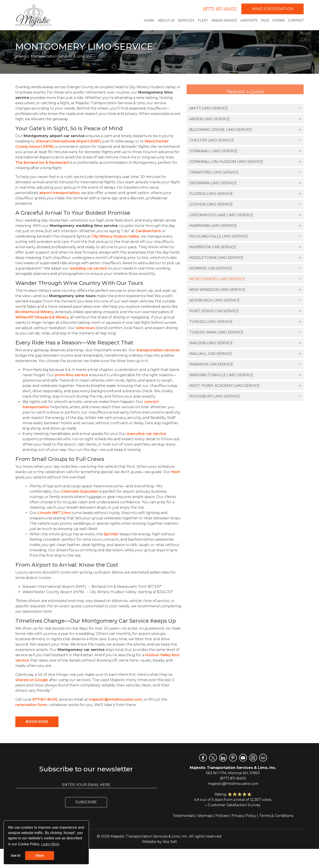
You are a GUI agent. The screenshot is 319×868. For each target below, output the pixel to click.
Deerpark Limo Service (245, 183)
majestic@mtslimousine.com (115, 699)
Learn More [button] (50, 844)
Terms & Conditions (276, 816)
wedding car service (88, 268)
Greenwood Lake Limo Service (245, 215)
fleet (176, 472)
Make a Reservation (273, 9)
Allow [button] (40, 856)
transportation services (158, 350)
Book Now (37, 722)
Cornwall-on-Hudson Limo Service (245, 162)
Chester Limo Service (245, 140)
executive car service (147, 434)
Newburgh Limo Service (245, 300)
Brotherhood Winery (34, 312)
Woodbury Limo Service (245, 396)
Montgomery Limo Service (245, 279)
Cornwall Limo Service (245, 151)
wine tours (86, 328)
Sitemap (205, 816)
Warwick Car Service (245, 364)
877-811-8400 (45, 699)
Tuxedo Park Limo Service (245, 332)
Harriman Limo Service (245, 226)
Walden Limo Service (245, 343)
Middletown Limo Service (245, 258)
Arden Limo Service (245, 119)
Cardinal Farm (148, 231)
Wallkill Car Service (245, 354)
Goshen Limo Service (245, 204)
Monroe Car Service (245, 268)
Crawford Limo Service (245, 172)
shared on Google (32, 680)
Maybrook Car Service (245, 247)
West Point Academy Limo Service (245, 386)
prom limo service (72, 375)
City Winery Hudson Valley (115, 236)
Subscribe (86, 802)
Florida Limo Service (245, 194)
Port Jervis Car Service (245, 311)
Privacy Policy (244, 816)
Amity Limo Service (245, 108)
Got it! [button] (16, 856)
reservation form (31, 705)
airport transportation (59, 193)
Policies (222, 816)
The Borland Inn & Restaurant (42, 163)
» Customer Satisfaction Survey (233, 805)
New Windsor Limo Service (245, 290)
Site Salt (170, 842)
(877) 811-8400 (220, 9)
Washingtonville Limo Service (245, 375)
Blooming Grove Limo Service (245, 130)
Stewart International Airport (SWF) (68, 141)
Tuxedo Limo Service (245, 322)
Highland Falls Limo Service (245, 236)
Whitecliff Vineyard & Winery (42, 317)
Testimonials (184, 816)
